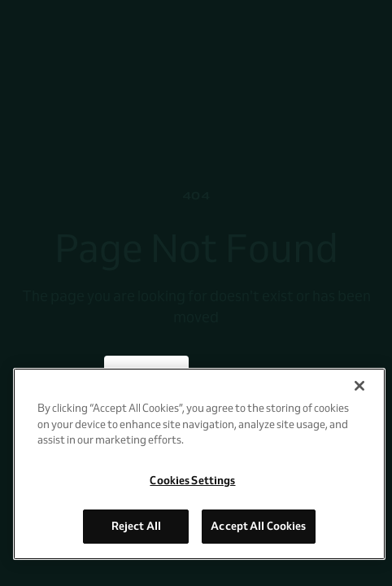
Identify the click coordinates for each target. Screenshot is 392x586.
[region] (199, 464)
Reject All (136, 526)
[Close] (359, 386)
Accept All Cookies (258, 526)
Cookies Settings (192, 480)
